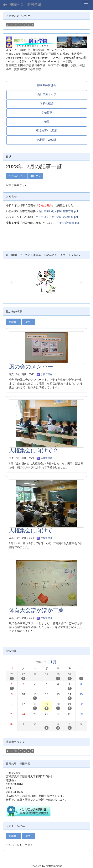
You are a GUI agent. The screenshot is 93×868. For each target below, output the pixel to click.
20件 (29, 322)
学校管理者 (44, 374)
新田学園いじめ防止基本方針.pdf (58, 211)
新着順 (14, 322)
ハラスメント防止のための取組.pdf (57, 217)
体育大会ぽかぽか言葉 (36, 610)
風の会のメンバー (31, 367)
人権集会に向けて (31, 530)
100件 (35, 176)
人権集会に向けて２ (34, 450)
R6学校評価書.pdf (68, 223)
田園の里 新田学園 (25, 5)
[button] (12, 281)
